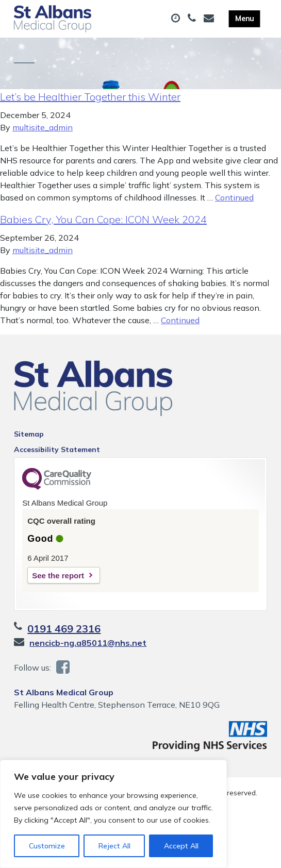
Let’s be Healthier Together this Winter (90, 97)
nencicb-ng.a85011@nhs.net (88, 643)
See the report (58, 575)
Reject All (114, 846)
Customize (47, 846)
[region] (113, 814)
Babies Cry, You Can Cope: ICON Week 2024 (103, 219)
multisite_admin (43, 127)
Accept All (181, 846)
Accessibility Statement (57, 449)
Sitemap (29, 434)
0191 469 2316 (64, 629)
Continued (234, 197)
